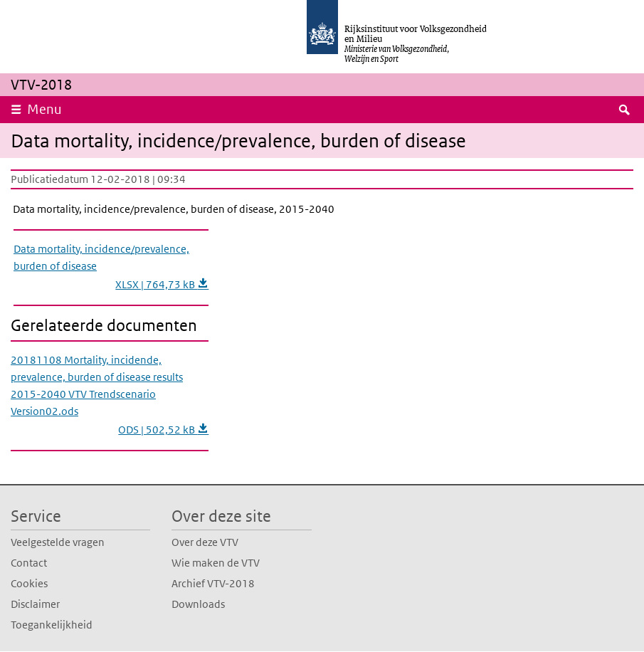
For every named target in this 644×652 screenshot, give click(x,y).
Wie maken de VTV (216, 563)
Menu (44, 109)
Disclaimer (35, 604)
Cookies (29, 583)
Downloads (198, 604)
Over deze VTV (205, 542)
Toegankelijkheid (52, 625)
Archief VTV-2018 (213, 583)
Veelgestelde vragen (58, 542)
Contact (29, 563)
